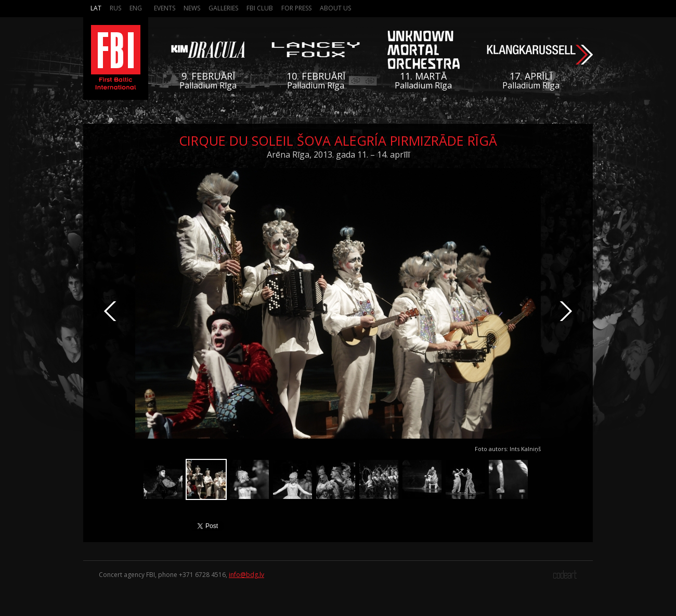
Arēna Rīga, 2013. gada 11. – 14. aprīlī (338, 155)
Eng (136, 8)
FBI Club (260, 8)
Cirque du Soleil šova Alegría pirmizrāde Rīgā (338, 140)
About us (335, 8)
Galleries (223, 8)
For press (296, 8)
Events (165, 8)
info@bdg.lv (246, 575)
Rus (115, 8)
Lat (96, 8)
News (192, 8)
